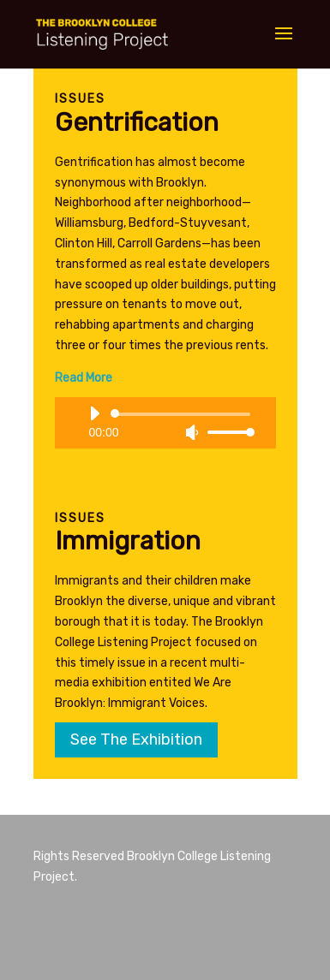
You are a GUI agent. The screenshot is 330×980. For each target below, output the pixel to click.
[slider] (183, 414)
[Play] (94, 413)
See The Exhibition (136, 739)
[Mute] (192, 432)
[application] (165, 423)
